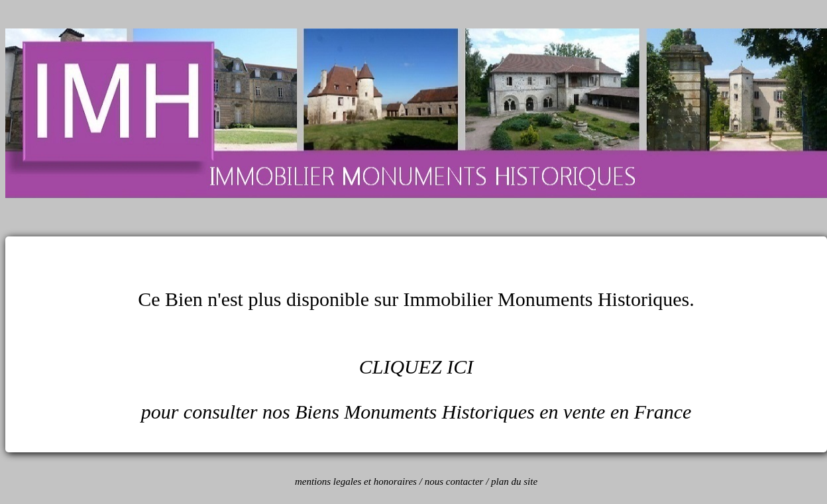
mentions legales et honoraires (356, 481)
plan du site (514, 481)
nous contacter (454, 481)
